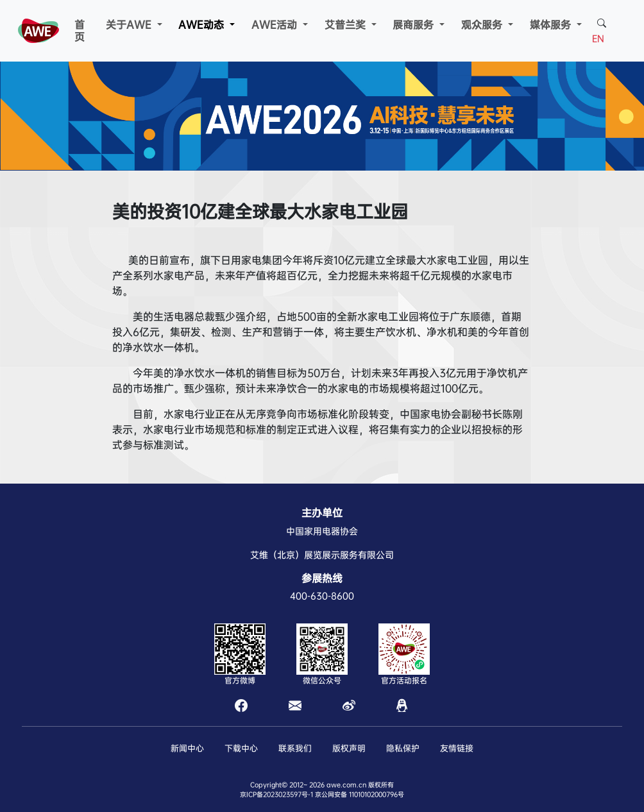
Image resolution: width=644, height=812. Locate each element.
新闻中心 (187, 748)
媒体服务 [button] (552, 25)
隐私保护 (403, 748)
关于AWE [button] (130, 25)
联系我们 (295, 748)
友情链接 (457, 748)
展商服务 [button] (415, 25)
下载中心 (241, 748)
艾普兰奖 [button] (347, 25)
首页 (80, 31)
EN (598, 38)
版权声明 (349, 748)
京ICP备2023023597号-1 (276, 794)
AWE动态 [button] (203, 25)
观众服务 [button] (483, 25)
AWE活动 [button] (276, 25)
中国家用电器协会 (322, 531)
